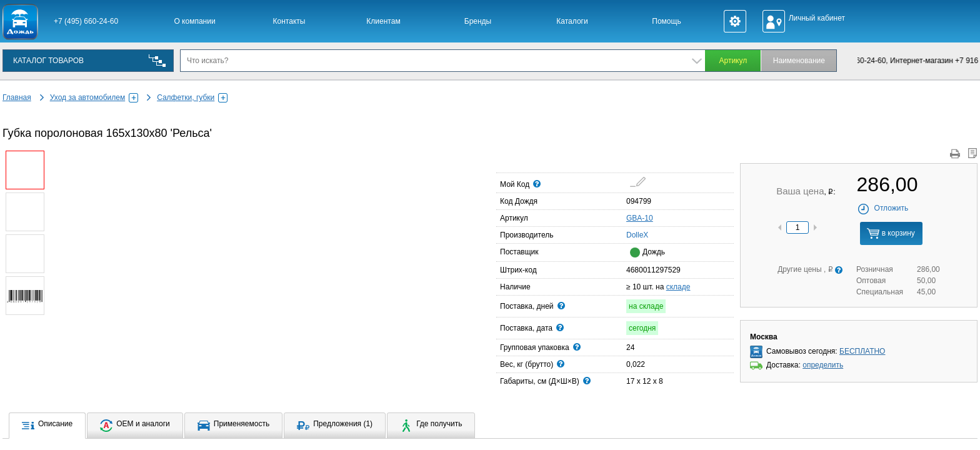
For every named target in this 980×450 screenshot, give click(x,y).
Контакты (289, 21)
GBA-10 (640, 218)
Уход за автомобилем (94, 97)
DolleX (630, 234)
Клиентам (383, 21)
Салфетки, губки (192, 97)
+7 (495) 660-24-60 (86, 21)
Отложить (883, 208)
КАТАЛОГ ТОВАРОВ (48, 61)
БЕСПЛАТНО (862, 351)
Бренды (478, 21)
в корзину (891, 233)
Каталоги (572, 21)
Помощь (666, 21)
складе (678, 287)
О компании (194, 21)
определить (823, 365)
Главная (17, 97)
